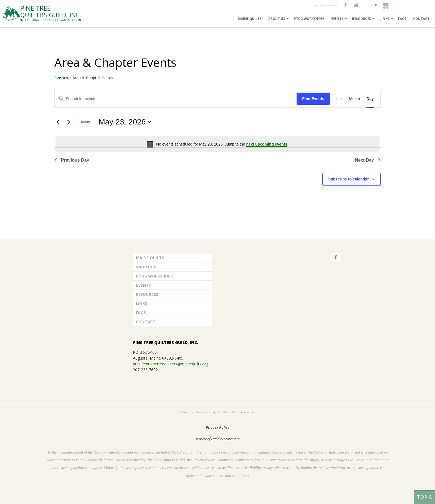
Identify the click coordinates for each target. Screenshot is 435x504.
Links (385, 19)
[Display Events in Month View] (354, 99)
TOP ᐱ (424, 497)
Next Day (368, 160)
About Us (277, 19)
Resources (361, 19)
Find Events (313, 99)
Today (85, 122)
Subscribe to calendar (348, 179)
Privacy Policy (218, 427)
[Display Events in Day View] (370, 99)
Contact (421, 19)
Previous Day (72, 160)
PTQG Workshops (309, 19)
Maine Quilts (250, 19)
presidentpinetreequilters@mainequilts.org (171, 364)
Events (337, 19)
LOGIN (373, 5)
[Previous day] (58, 122)
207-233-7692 (326, 5)
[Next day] (69, 122)
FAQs (402, 19)
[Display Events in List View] (340, 99)
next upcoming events (267, 144)
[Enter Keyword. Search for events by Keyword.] (176, 99)
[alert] (217, 144)
